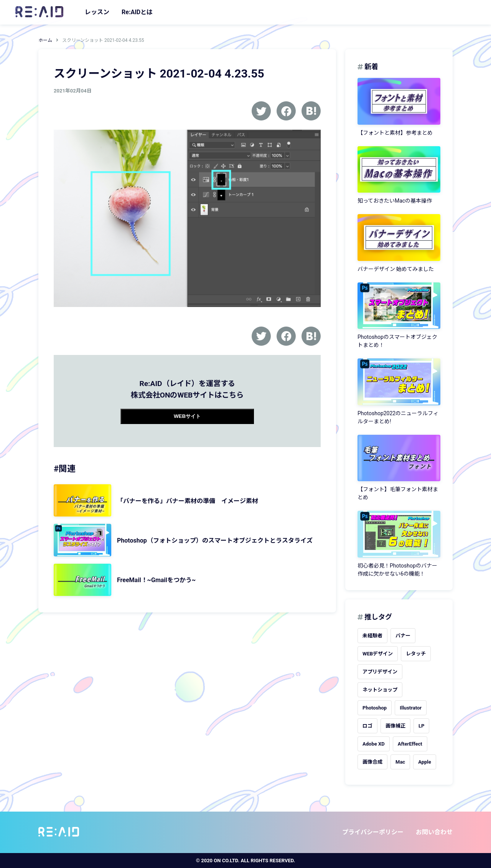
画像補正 (395, 726)
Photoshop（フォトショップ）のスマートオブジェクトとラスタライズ (215, 540)
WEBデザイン (378, 654)
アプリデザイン (380, 672)
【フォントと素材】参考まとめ (395, 133)
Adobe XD (374, 744)
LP (421, 726)
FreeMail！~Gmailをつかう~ (156, 580)
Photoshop (375, 708)
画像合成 (372, 762)
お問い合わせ (434, 832)
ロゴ (367, 726)
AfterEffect (410, 744)
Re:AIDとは (137, 12)
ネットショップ (380, 690)
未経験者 (372, 636)
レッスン (97, 12)
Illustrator (411, 708)
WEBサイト (187, 416)
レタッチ (416, 654)
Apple (425, 762)
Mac (400, 762)
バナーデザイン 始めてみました (396, 269)
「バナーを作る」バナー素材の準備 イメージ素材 (188, 501)
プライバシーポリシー (373, 832)
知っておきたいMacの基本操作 (395, 201)
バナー (403, 636)
